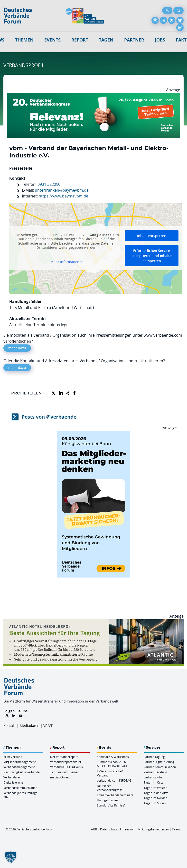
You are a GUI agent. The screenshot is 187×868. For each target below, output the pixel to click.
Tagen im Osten (154, 782)
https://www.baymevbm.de (63, 196)
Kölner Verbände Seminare (115, 795)
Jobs (160, 40)
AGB (94, 829)
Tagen (106, 40)
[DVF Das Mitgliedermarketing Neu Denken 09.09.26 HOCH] (93, 434)
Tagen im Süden (155, 803)
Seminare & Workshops (113, 757)
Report (80, 40)
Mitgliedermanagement (19, 762)
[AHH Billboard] (93, 622)
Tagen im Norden (155, 798)
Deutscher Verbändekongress (110, 788)
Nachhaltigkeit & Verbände (22, 772)
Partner (134, 40)
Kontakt (10, 726)
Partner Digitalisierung (159, 762)
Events (52, 40)
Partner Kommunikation (160, 767)
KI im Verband (13, 757)
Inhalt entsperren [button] (152, 236)
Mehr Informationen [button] (67, 262)
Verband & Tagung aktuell (68, 767)
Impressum (128, 829)
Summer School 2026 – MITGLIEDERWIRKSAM (112, 764)
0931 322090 (49, 184)
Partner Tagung (154, 757)
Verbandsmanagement (19, 767)
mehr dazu (17, 348)
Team (176, 829)
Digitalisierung (13, 782)
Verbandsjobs (153, 777)
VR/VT (48, 726)
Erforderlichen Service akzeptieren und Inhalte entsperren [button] (152, 256)
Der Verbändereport (64, 757)
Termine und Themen (65, 772)
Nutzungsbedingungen (154, 829)
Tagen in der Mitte (156, 793)
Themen (24, 40)
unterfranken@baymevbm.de (62, 190)
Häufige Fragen (107, 800)
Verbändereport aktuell (66, 762)
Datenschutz (109, 829)
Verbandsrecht (13, 777)
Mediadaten (30, 726)
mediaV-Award (60, 777)
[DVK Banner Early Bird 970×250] (93, 96)
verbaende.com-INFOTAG (114, 780)
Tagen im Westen (155, 788)
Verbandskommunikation (20, 788)
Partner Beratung (155, 772)
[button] (11, 857)
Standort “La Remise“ (111, 805)
